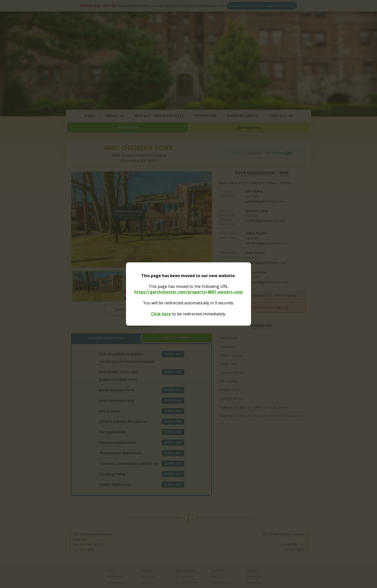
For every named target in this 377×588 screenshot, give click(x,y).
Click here (161, 314)
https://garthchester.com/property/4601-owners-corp (188, 292)
